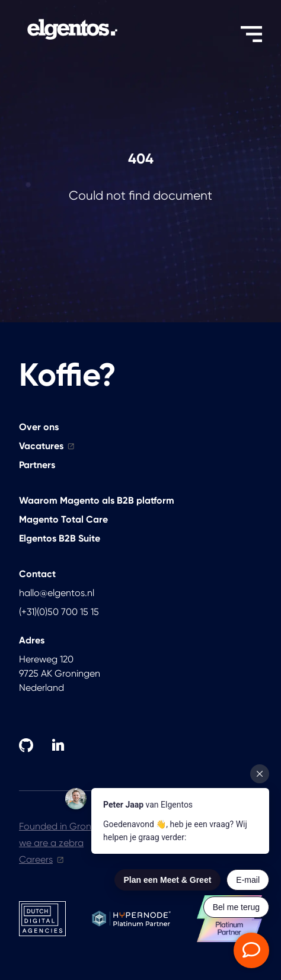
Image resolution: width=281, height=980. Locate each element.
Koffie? (68, 375)
